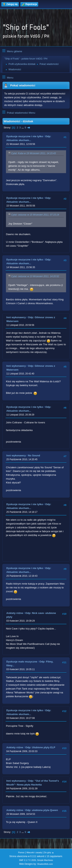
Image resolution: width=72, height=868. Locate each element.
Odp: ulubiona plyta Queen (42, 810)
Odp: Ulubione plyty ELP (40, 747)
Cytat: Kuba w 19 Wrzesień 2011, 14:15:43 (34, 153)
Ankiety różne (15, 613)
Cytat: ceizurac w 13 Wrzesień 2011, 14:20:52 (35, 276)
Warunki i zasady (34, 852)
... (23, 128)
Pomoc (21, 852)
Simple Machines (45, 860)
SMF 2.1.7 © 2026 (27, 860)
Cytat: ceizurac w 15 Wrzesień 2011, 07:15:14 (35, 215)
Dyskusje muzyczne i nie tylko (25, 136)
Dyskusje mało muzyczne (22, 662)
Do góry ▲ (49, 852)
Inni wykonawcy (16, 317)
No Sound (34, 455)
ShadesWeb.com (45, 864)
